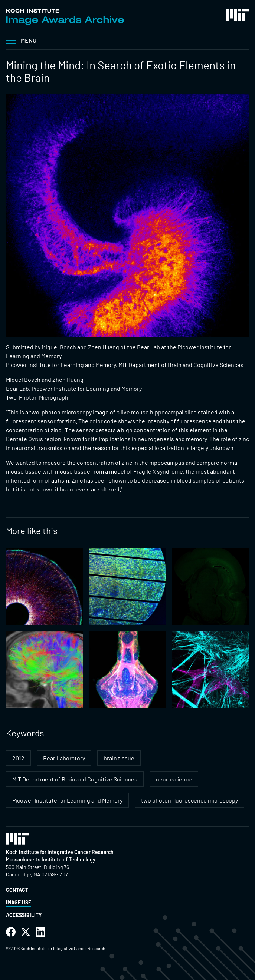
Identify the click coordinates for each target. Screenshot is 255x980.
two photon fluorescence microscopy (189, 800)
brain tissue (119, 758)
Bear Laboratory (64, 758)
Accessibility (24, 915)
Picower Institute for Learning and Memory (67, 800)
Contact (17, 890)
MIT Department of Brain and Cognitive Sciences (75, 779)
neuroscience (174, 779)
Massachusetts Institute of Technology (51, 859)
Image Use (19, 902)
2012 (18, 758)
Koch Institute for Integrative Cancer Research (60, 852)
